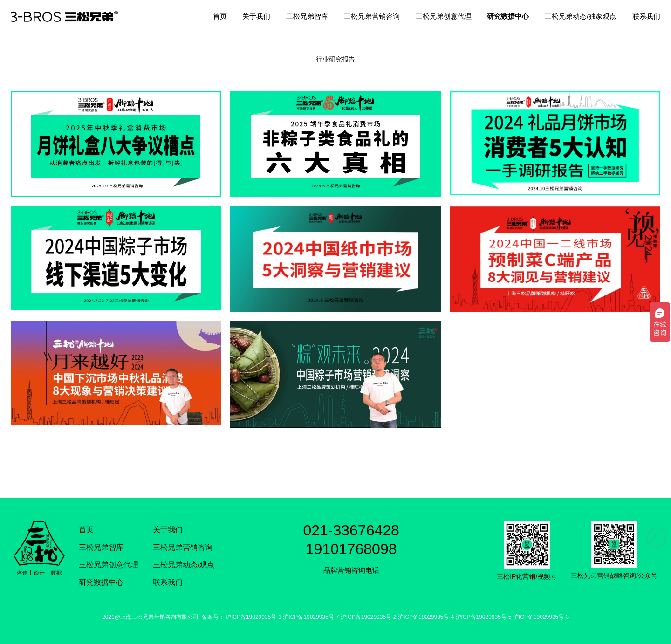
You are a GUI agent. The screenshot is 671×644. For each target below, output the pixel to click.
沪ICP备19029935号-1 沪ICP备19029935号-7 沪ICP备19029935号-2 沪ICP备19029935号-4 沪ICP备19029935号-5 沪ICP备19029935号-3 (397, 617)
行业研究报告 (335, 59)
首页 (220, 16)
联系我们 (646, 16)
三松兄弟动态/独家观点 (581, 16)
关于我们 (256, 16)
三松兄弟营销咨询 (372, 16)
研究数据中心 (508, 16)
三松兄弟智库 (307, 16)
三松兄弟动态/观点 (184, 565)
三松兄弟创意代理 (444, 16)
